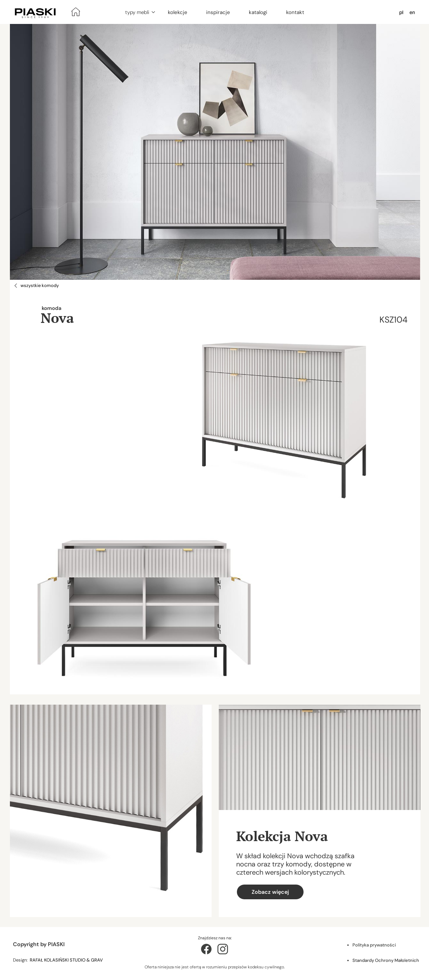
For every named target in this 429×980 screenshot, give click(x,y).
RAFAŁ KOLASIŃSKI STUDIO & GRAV (67, 960)
